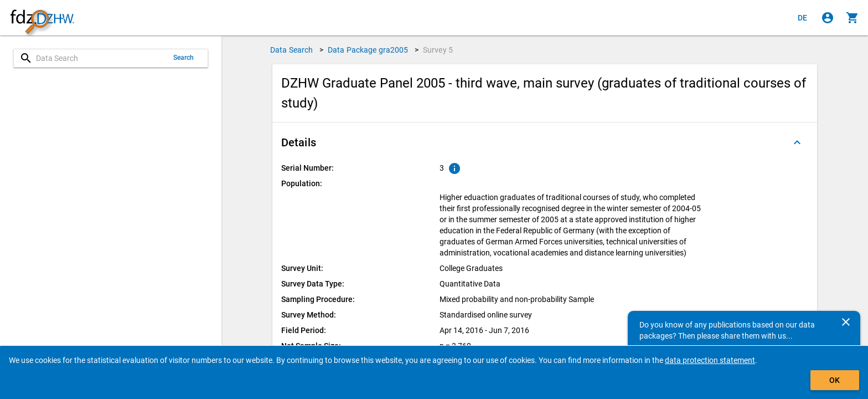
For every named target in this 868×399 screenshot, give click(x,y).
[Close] (846, 322)
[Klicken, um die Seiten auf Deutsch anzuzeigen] (803, 18)
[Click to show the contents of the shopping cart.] (852, 18)
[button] (545, 142)
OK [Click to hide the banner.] (835, 380)
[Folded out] (797, 142)
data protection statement (710, 360)
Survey (438, 50)
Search (184, 58)
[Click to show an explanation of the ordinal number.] (454, 168)
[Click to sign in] (828, 18)
